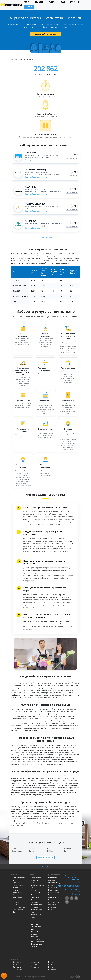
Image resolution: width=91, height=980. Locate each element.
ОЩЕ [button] (63, 2)
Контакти (16, 883)
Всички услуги (36, 878)
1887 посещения (72, 227)
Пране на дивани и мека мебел (45, 369)
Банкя (31, 851)
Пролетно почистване (45, 335)
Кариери (16, 905)
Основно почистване (23, 335)
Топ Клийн (31, 153)
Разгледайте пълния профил (36, 160)
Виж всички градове (45, 857)
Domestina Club (19, 878)
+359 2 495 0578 (70, 876)
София (14, 848)
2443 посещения (72, 210)
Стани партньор (19, 907)
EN (79, 2)
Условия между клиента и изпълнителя (54, 885)
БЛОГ (72, 2)
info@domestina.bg (68, 886)
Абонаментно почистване (45, 466)
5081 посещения (72, 176)
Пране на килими (23, 401)
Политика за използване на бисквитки (54, 902)
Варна (49, 848)
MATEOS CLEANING (35, 204)
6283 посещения (72, 159)
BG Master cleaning (36, 170)
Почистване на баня (45, 429)
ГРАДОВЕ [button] (40, 2)
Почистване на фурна (45, 402)
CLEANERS (31, 187)
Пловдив (68, 848)
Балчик (67, 851)
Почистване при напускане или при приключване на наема (23, 371)
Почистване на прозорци (23, 430)
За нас (15, 880)
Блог (15, 912)
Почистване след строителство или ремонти (68, 336)
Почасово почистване (68, 430)
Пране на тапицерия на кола (36, 927)
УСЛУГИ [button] (27, 2)
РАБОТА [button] (52, 2)
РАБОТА (46, 867)
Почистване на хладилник (68, 402)
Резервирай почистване (45, 34)
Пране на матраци (68, 368)
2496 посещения (72, 193)
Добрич (50, 851)
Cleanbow (31, 221)
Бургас (32, 848)
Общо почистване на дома (23, 466)
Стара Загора (17, 851)
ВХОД (29, 7)
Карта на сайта (19, 910)
